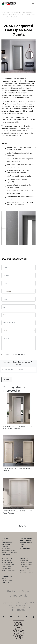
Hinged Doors (6, 567)
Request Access (7, 581)
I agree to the (13, 354)
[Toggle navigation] (33, 3)
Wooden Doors (25, 560)
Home (4, 13)
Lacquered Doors (26, 564)
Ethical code (6, 548)
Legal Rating (6, 555)
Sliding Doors (6, 560)
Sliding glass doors (8, 562)
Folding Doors (6, 569)
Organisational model (9, 550)
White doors (24, 569)
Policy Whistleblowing (9, 553)
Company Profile (7, 542)
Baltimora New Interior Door (11, 15)
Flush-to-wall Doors (8, 571)
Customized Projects (27, 573)
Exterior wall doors (8, 564)
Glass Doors (24, 567)
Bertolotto (23, 526)
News (3, 540)
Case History (6, 546)
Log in (4, 578)
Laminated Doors (26, 562)
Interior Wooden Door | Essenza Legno (20, 13)
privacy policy (20, 354)
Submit (7, 380)
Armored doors (25, 571)
